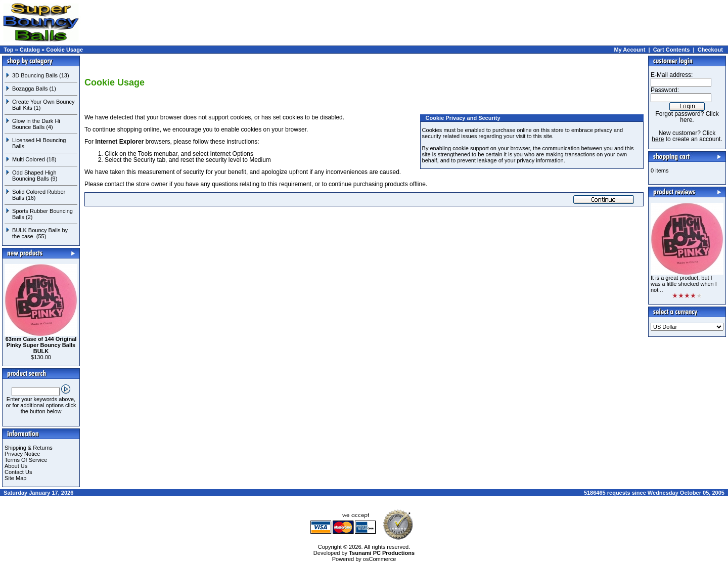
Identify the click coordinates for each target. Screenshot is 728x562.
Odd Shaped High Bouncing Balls (34, 176)
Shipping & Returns (29, 448)
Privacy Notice (22, 454)
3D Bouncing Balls (35, 75)
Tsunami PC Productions (382, 553)
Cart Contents (672, 50)
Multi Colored (29, 159)
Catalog (30, 50)
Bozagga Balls (30, 89)
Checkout (710, 50)
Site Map (15, 478)
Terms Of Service (26, 460)
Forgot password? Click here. (687, 117)
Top (8, 50)
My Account (629, 50)
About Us (16, 466)
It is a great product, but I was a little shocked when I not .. (684, 284)
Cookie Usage (64, 50)
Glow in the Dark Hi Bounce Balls (36, 124)
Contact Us (18, 472)
